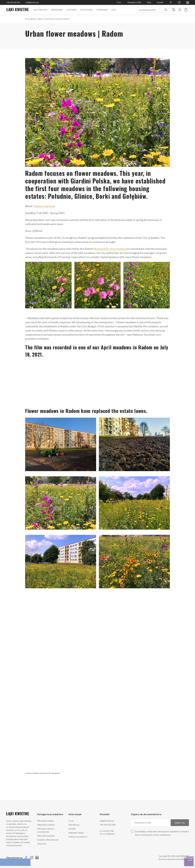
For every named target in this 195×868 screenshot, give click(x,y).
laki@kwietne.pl (32, 2)
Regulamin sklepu (76, 833)
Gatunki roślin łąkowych (48, 840)
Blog (149, 2)
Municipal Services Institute (110, 249)
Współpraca (74, 825)
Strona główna (31, 19)
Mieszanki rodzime (46, 821)
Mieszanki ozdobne (46, 825)
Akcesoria (87, 10)
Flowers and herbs (44, 206)
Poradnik (102, 10)
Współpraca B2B (134, 2)
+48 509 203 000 (13, 2)
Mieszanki (57, 10)
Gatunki (72, 10)
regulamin (174, 831)
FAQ (114, 10)
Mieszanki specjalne (46, 836)
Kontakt (160, 2)
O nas (119, 2)
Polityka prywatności (78, 837)
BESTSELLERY (41, 10)
